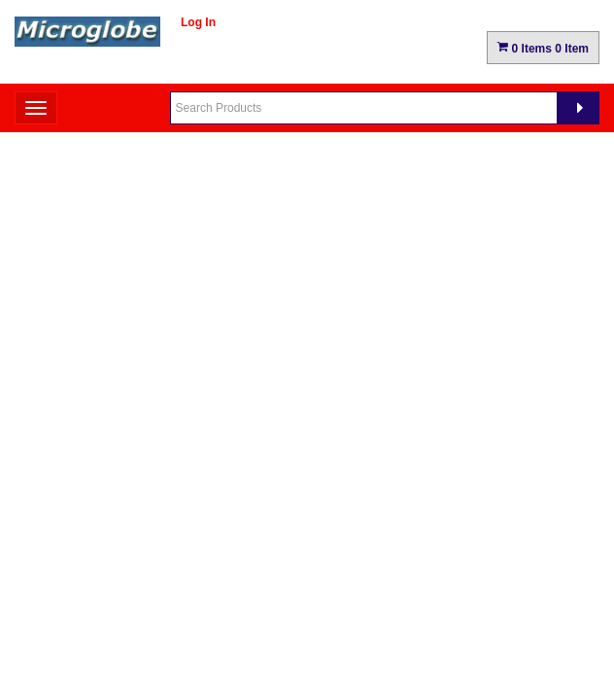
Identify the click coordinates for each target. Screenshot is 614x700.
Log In (198, 22)
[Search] (578, 108)
